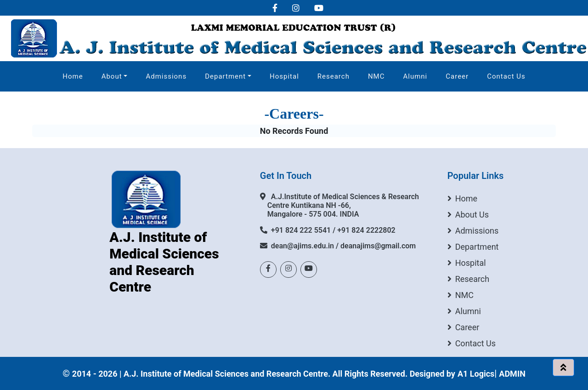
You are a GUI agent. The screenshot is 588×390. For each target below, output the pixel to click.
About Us (468, 215)
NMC (376, 76)
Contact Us (506, 76)
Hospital (284, 76)
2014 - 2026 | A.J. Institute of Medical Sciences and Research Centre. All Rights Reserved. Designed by (264, 374)
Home (73, 76)
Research (334, 76)
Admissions (166, 76)
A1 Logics (476, 374)
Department (225, 76)
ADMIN (512, 374)
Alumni (415, 76)
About (112, 76)
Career (457, 76)
